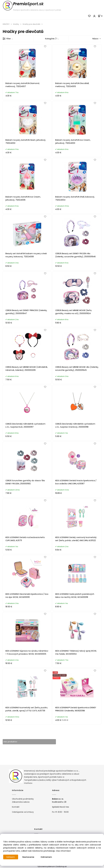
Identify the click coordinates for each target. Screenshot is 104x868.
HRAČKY (6, 24)
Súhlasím (11, 857)
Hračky (16, 24)
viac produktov (11, 742)
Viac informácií (63, 851)
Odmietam (47, 857)
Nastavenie (29, 857)
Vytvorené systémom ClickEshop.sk (52, 866)
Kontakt (16, 807)
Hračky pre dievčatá (31, 24)
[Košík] (101, 16)
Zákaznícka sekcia (21, 802)
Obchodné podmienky (23, 799)
